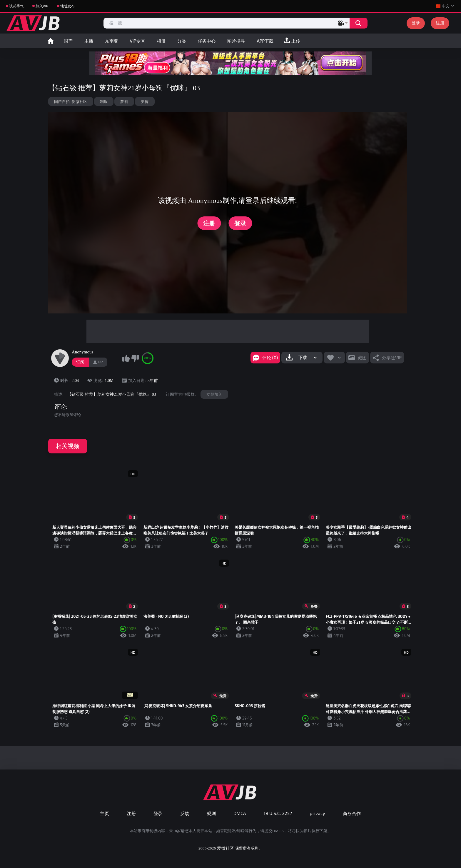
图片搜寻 (236, 41)
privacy (318, 813)
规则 (212, 813)
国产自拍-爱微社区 (71, 101)
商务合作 (352, 813)
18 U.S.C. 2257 (278, 813)
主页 (105, 813)
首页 (51, 41)
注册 (440, 23)
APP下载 (265, 41)
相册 (161, 41)
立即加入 (214, 394)
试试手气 (16, 6)
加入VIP (42, 6)
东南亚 (112, 41)
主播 (89, 41)
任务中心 (207, 41)
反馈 (185, 813)
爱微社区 (225, 848)
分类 (182, 41)
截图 (362, 358)
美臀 (145, 101)
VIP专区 (138, 41)
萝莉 (124, 101)
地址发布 (67, 6)
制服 (104, 101)
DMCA (240, 813)
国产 (68, 41)
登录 (416, 23)
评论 (60, 407)
